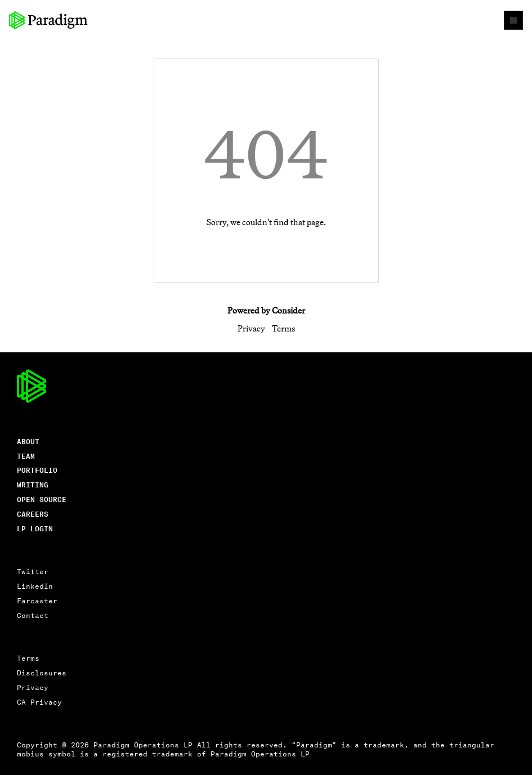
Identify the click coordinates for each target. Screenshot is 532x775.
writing (33, 484)
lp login (35, 528)
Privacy (251, 328)
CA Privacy (39, 702)
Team (26, 456)
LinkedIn (35, 586)
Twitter (33, 571)
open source (42, 499)
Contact (33, 615)
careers (33, 514)
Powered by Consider (266, 310)
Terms (283, 328)
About (28, 441)
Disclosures (42, 672)
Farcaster (37, 600)
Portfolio (37, 470)
